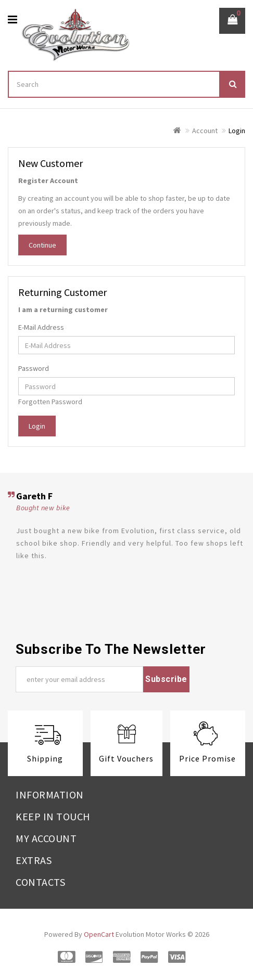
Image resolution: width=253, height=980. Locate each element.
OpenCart (99, 934)
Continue (42, 245)
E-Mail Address (41, 327)
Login (237, 131)
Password (34, 368)
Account (205, 131)
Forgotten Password (50, 402)
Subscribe (166, 679)
